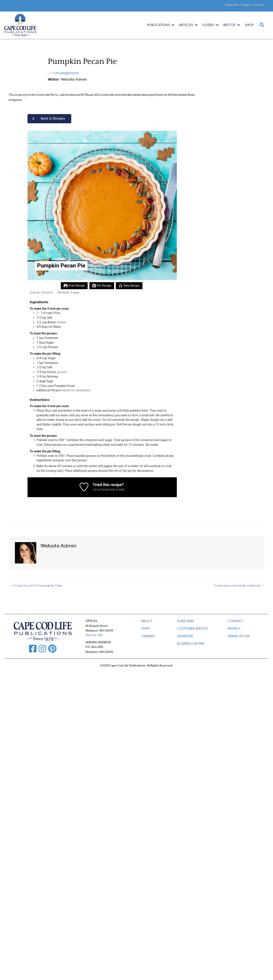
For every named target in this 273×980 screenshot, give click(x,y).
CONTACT (235, 621)
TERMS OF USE (239, 636)
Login (246, 5)
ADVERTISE (185, 636)
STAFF (145, 629)
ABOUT (147, 621)
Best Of (229, 25)
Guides (208, 25)
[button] (49, 119)
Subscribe (232, 5)
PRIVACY (234, 629)
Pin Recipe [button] (102, 286)
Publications (158, 25)
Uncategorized (66, 73)
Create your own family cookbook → (239, 585)
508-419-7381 (94, 635)
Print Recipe (74, 286)
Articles (186, 25)
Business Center (191, 644)
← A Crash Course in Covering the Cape (36, 585)
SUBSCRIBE (185, 621)
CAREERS (148, 636)
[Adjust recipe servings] (71, 293)
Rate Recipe (129, 286)
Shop (249, 25)
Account (259, 5)
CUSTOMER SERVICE (192, 629)
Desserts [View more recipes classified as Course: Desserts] (47, 293)
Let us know (101, 490)
